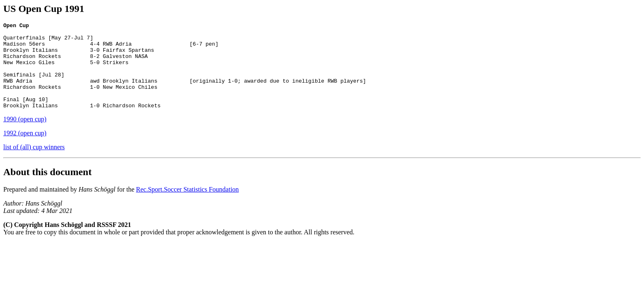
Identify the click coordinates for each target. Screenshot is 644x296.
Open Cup (16, 26)
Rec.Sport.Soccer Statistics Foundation (188, 207)
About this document (48, 189)
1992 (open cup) (25, 150)
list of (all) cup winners (34, 164)
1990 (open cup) (25, 136)
